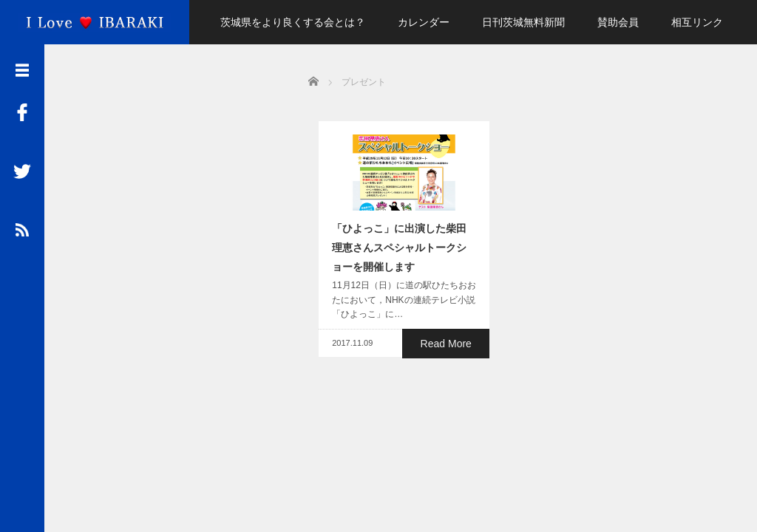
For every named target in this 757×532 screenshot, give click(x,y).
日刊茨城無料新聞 (523, 22)
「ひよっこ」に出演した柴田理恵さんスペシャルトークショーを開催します (399, 253)
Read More (449, 349)
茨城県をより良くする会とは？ (293, 22)
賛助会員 (618, 22)
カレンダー (424, 22)
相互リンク (697, 22)
